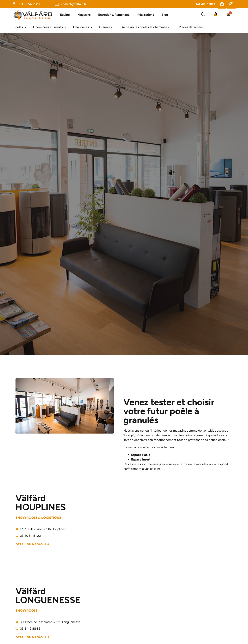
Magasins (84, 15)
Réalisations (146, 15)
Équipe (65, 15)
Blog (165, 15)
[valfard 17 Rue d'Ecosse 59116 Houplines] (179, 527)
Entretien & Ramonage (114, 15)
